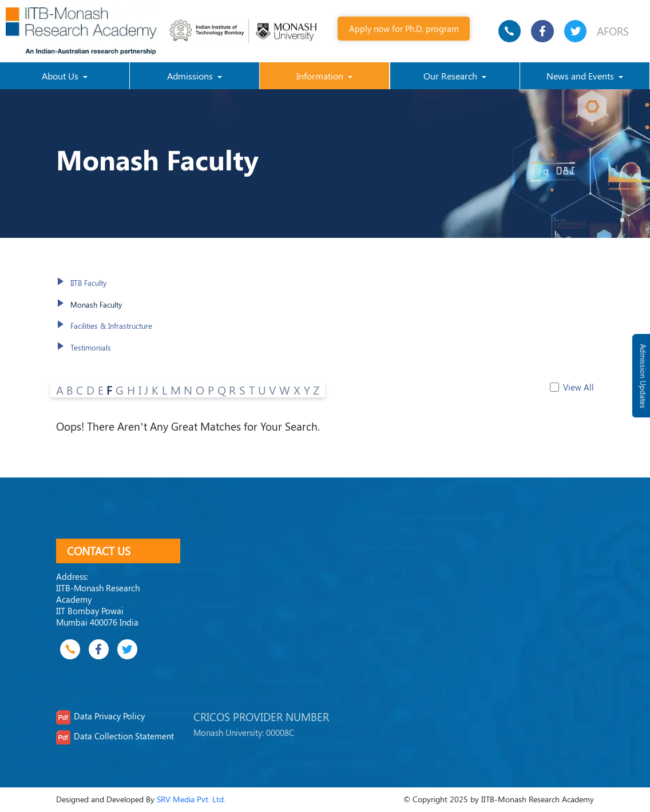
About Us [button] (61, 76)
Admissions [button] (191, 76)
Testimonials (91, 347)
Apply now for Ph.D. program (404, 28)
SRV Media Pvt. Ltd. (191, 799)
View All (578, 387)
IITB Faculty (88, 283)
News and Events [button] (581, 76)
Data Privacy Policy (109, 716)
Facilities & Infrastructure (111, 326)
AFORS (613, 31)
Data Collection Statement (124, 736)
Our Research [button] (451, 76)
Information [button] (321, 76)
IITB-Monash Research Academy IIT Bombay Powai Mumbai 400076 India (98, 605)
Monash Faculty (96, 304)
